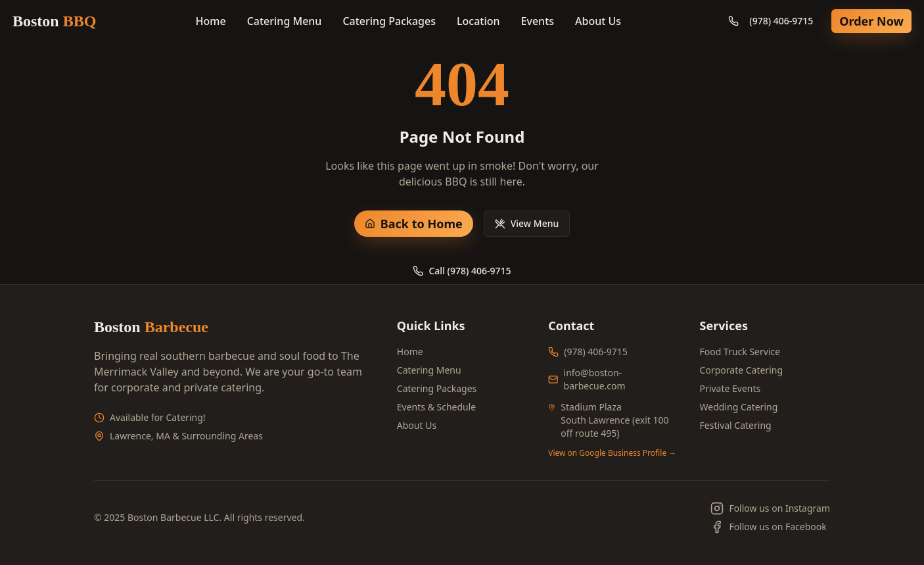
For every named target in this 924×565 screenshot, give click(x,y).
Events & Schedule (436, 407)
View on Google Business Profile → (612, 453)
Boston (54, 21)
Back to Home (414, 224)
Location (478, 21)
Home (211, 21)
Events (538, 21)
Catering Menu (285, 21)
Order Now (871, 21)
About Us (598, 21)
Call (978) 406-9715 (462, 271)
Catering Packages (389, 21)
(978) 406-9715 (771, 21)
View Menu (527, 223)
